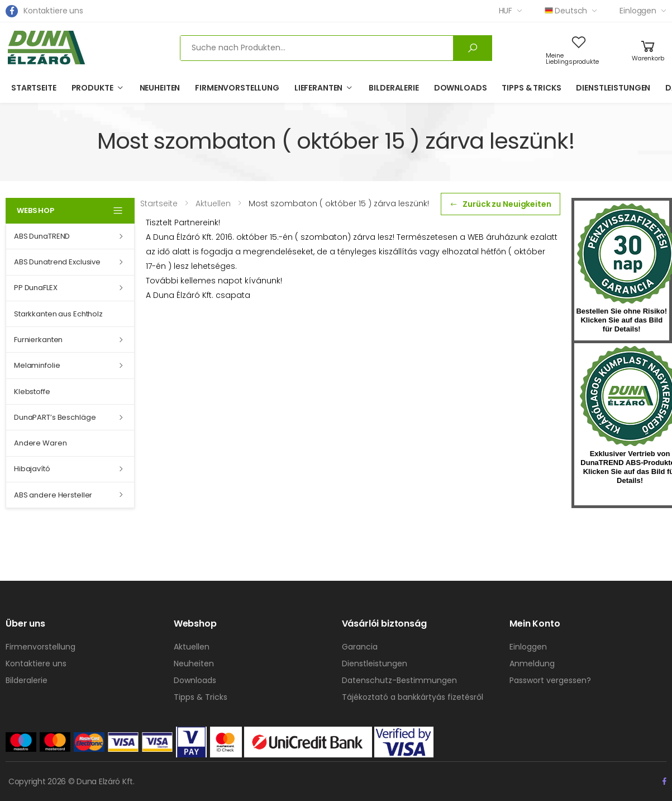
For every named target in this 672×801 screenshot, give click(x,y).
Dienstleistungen (613, 88)
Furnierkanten (38, 340)
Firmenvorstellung (237, 88)
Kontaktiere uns (53, 11)
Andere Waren (40, 443)
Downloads (461, 88)
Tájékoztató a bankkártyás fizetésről (413, 697)
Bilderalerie (394, 88)
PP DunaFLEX (36, 288)
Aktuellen (192, 647)
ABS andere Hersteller (53, 495)
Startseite (34, 88)
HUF (506, 11)
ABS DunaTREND (42, 236)
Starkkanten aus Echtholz (58, 314)
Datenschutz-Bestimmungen (399, 680)
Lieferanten (318, 88)
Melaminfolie (37, 365)
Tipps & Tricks (531, 88)
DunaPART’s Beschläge (55, 417)
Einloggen (638, 11)
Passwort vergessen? (550, 680)
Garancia (360, 647)
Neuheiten (160, 88)
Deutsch (566, 11)
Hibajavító (32, 469)
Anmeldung (532, 663)
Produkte (92, 88)
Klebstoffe (32, 392)
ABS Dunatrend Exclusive (57, 262)
